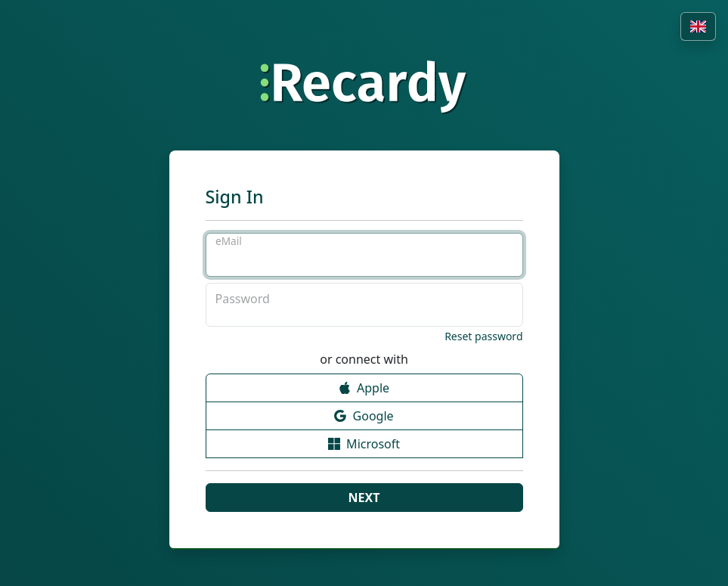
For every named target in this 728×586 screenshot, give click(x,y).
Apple (364, 388)
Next (364, 498)
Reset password (483, 336)
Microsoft (364, 444)
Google (364, 416)
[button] (698, 26)
